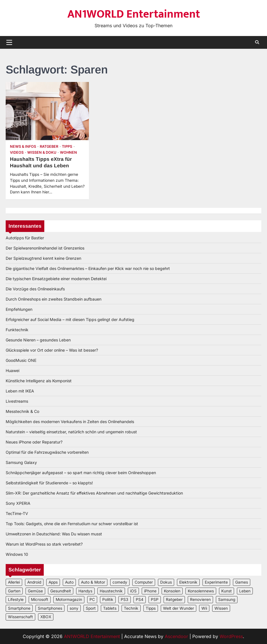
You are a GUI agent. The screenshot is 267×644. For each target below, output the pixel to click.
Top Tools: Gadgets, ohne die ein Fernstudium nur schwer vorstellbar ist (72, 524)
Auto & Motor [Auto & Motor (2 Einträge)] (93, 582)
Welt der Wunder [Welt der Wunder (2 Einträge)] (179, 608)
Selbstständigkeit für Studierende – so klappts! (49, 483)
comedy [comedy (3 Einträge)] (120, 582)
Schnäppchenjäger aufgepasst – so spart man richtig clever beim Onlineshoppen (81, 473)
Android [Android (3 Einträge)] (34, 582)
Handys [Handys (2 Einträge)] (85, 591)
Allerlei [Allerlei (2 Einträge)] (14, 582)
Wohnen (68, 152)
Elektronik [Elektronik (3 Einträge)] (188, 582)
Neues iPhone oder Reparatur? (34, 442)
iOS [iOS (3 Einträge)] (133, 591)
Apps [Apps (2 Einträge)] (53, 582)
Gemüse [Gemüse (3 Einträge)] (35, 591)
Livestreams (17, 401)
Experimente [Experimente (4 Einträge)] (216, 582)
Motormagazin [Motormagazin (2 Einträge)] (69, 599)
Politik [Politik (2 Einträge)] (108, 599)
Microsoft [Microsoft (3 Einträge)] (40, 599)
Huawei (12, 370)
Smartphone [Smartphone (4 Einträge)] (19, 608)
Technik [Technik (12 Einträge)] (131, 608)
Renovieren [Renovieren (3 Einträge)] (200, 599)
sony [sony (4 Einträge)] (74, 608)
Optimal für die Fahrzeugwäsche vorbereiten (47, 452)
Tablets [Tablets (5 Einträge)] (110, 608)
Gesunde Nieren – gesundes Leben (38, 340)
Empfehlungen (19, 309)
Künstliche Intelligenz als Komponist (39, 381)
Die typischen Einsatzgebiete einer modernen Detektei (56, 279)
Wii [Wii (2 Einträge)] (204, 608)
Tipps (67, 146)
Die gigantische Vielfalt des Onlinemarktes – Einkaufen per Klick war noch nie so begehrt (88, 268)
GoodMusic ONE (21, 360)
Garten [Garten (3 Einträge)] (14, 591)
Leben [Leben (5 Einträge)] (245, 591)
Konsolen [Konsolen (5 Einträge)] (172, 591)
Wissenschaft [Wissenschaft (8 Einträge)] (20, 617)
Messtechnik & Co (22, 411)
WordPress (231, 636)
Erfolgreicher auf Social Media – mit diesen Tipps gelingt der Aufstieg (70, 319)
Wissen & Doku (42, 152)
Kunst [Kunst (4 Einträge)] (227, 591)
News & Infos (23, 146)
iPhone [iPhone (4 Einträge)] (150, 591)
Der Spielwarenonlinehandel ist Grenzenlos (45, 248)
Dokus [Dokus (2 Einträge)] (166, 582)
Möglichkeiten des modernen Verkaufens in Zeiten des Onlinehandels (70, 422)
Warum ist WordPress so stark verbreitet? (44, 544)
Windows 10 (17, 554)
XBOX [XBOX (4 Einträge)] (46, 617)
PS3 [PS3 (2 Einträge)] (125, 599)
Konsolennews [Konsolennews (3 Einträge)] (201, 591)
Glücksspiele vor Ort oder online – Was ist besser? (52, 350)
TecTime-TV (17, 513)
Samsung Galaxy (21, 462)
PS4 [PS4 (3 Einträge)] (140, 599)
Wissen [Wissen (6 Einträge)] (221, 608)
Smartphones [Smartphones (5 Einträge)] (50, 608)
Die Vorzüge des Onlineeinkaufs (35, 289)
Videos (17, 152)
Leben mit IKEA (20, 391)
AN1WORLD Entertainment (134, 14)
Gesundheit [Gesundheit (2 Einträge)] (61, 591)
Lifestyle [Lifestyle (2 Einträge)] (16, 599)
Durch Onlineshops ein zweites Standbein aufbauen (54, 299)
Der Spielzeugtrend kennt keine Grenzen (43, 258)
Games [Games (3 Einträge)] (242, 582)
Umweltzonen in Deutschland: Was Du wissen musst (54, 534)
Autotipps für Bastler (25, 238)
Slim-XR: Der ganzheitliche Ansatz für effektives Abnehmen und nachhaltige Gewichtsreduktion (94, 493)
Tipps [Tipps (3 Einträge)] (151, 608)
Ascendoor (176, 636)
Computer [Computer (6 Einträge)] (144, 582)
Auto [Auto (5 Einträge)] (69, 582)
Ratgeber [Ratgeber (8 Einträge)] (174, 599)
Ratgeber (49, 146)
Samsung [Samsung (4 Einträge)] (227, 599)
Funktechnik (17, 330)
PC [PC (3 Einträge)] (92, 599)
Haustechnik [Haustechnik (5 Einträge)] (111, 591)
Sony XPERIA (18, 503)
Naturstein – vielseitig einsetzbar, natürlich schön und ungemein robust (71, 432)
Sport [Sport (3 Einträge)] (91, 608)
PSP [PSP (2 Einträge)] (155, 599)
